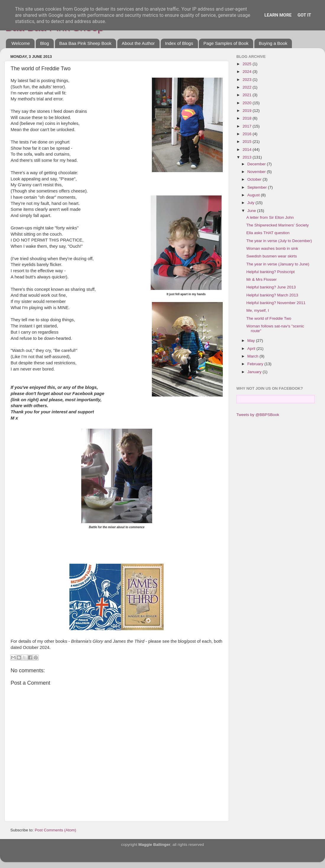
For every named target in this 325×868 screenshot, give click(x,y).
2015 (248, 142)
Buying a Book (273, 43)
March (253, 356)
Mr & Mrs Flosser (262, 279)
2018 (248, 118)
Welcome (21, 43)
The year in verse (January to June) (278, 264)
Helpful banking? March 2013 (272, 295)
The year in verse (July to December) (279, 241)
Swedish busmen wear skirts (272, 256)
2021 (248, 95)
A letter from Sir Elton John (270, 217)
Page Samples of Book (226, 43)
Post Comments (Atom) (56, 830)
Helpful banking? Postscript (271, 272)
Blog (45, 43)
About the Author (138, 43)
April (252, 349)
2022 (248, 87)
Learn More (278, 15)
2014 (248, 150)
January (255, 372)
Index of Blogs (179, 43)
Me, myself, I (258, 310)
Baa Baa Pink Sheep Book (86, 43)
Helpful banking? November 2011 (276, 303)
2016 (248, 134)
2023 (248, 80)
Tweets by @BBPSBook (258, 415)
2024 (248, 72)
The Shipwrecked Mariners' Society (278, 225)
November (257, 172)
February (256, 364)
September (258, 187)
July (251, 203)
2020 (248, 103)
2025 (248, 64)
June (252, 211)
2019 (248, 111)
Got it (304, 15)
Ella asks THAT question (268, 233)
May (252, 341)
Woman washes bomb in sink (272, 248)
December (257, 164)
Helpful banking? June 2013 (271, 287)
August (254, 195)
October (255, 179)
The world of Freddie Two (269, 318)
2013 (248, 157)
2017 (248, 126)
